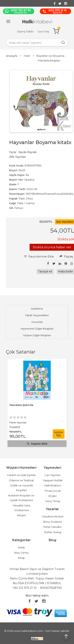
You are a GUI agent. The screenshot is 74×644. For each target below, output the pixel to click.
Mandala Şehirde (21, 405)
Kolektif (15, 427)
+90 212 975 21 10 (24, 588)
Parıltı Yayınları (18, 422)
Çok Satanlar (21, 352)
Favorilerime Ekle (39, 257)
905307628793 (51, 588)
